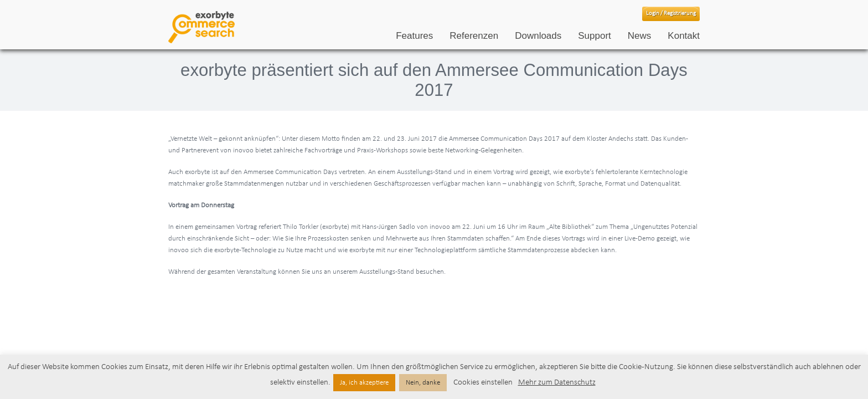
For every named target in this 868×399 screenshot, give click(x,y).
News (640, 36)
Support (595, 36)
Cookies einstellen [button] (483, 383)
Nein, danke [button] (423, 383)
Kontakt (684, 36)
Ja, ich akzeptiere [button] (364, 383)
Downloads (538, 36)
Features (414, 36)
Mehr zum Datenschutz (557, 383)
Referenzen (474, 36)
